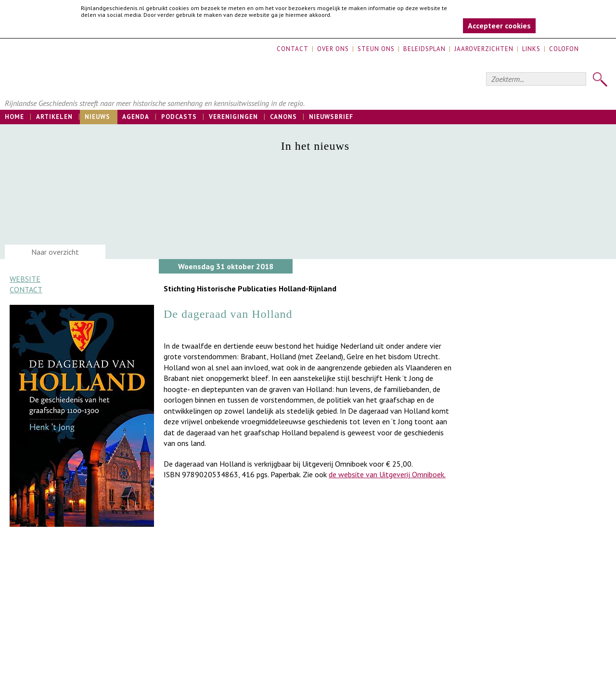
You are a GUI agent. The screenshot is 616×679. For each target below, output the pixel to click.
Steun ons (376, 49)
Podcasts (179, 117)
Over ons (333, 49)
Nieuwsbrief (331, 117)
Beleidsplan (424, 49)
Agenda (136, 117)
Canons (283, 117)
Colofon (564, 49)
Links (531, 49)
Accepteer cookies (499, 26)
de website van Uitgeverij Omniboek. (387, 474)
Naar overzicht (55, 252)
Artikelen (54, 117)
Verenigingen (233, 117)
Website (25, 279)
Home (14, 117)
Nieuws (97, 117)
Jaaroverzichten (484, 49)
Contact (293, 49)
